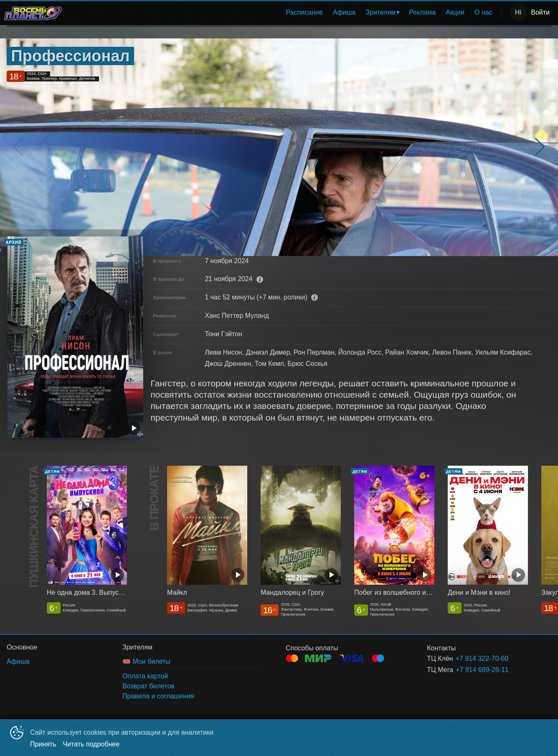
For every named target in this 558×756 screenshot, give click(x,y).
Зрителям (380, 12)
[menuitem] (304, 13)
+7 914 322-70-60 (482, 658)
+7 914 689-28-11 (482, 670)
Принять (43, 744)
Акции (455, 12)
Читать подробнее (91, 744)
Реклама (422, 12)
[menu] (283, 13)
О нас (483, 12)
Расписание (304, 12)
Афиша (344, 12)
